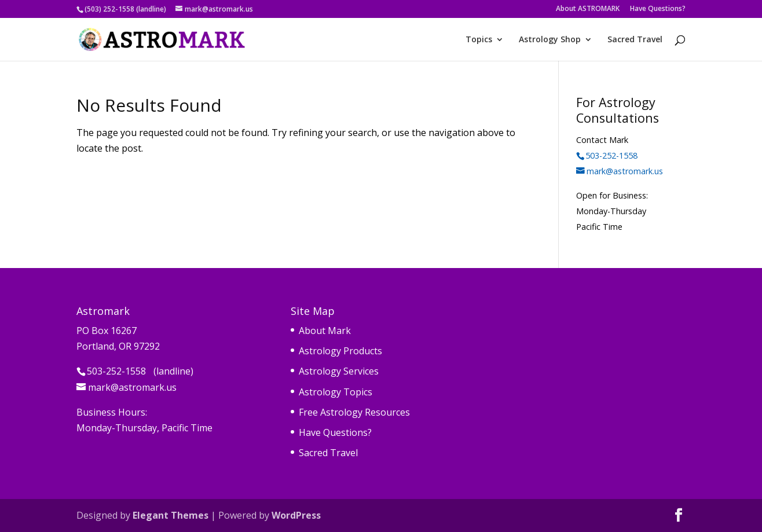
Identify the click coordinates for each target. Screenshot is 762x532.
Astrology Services (339, 371)
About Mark (325, 331)
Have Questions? (658, 9)
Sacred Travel (635, 40)
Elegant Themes (171, 515)
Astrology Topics (336, 392)
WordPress (296, 515)
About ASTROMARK (588, 9)
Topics (479, 40)
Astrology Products (340, 351)
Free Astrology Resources (354, 412)
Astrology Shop (550, 40)
